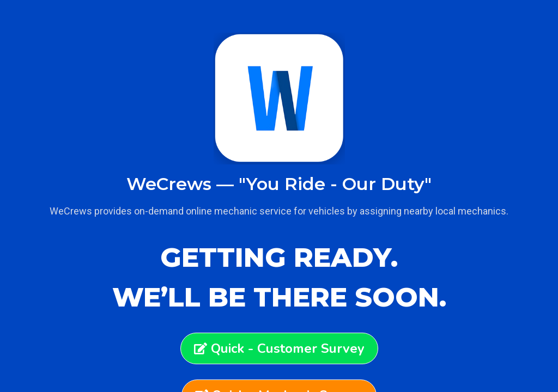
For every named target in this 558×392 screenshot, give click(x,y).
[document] (279, 196)
